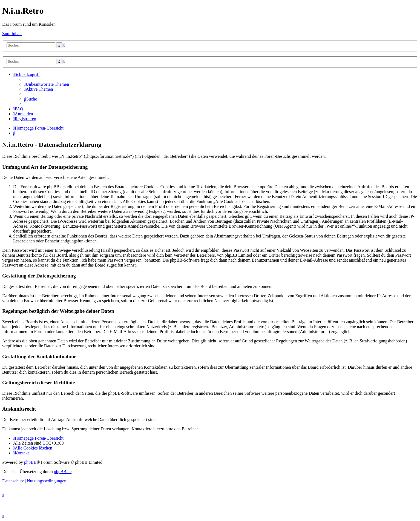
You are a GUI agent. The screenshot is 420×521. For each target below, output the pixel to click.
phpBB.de (63, 472)
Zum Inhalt (12, 34)
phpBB (30, 462)
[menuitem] (47, 84)
